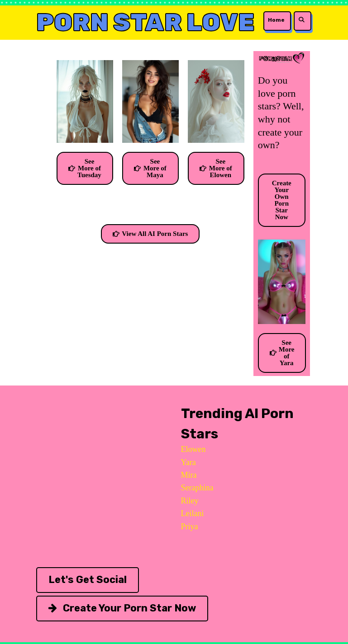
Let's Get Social (88, 580)
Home (276, 20)
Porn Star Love (145, 22)
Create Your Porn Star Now (122, 608)
